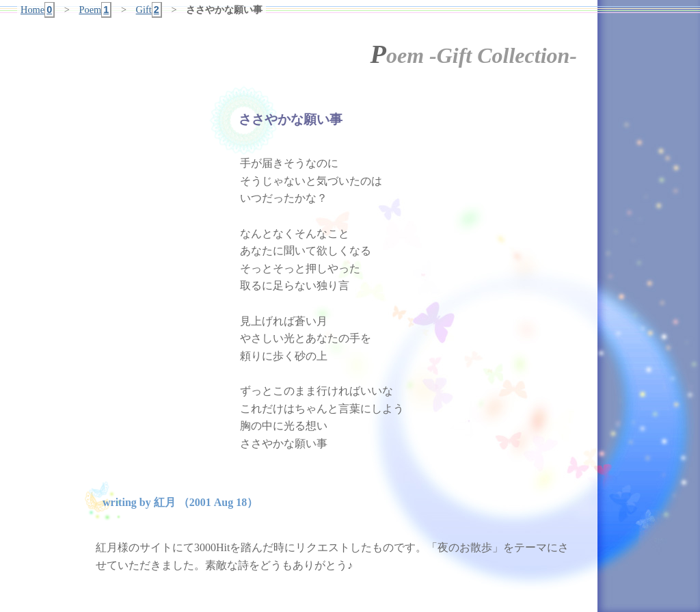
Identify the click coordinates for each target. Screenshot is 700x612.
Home (38, 10)
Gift (149, 10)
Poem (96, 10)
